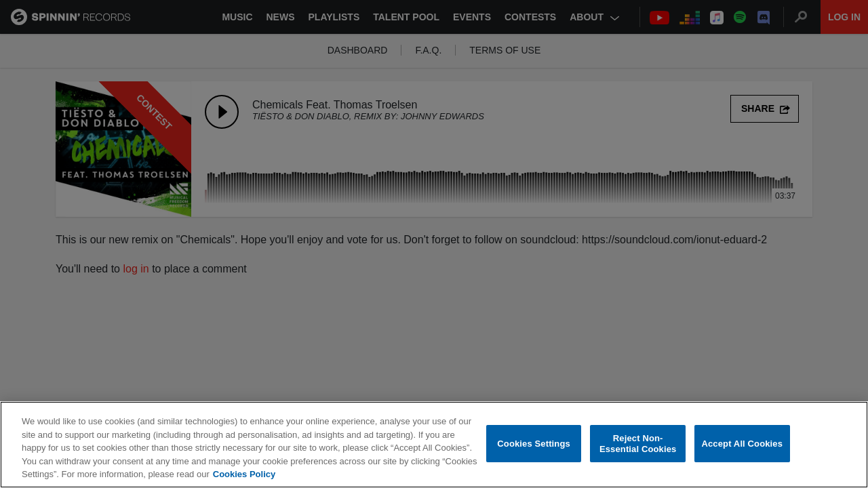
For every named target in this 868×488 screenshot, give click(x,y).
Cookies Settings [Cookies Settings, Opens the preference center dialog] (534, 444)
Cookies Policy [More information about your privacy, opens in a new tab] (244, 474)
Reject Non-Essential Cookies (638, 444)
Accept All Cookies (742, 444)
